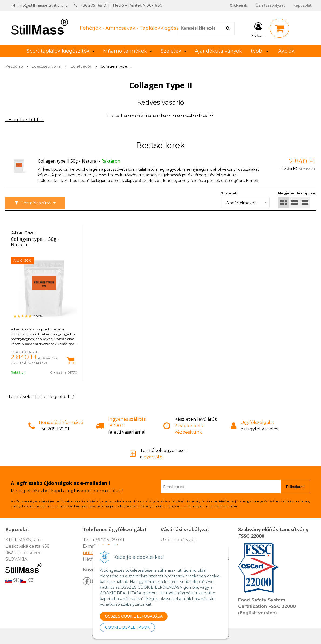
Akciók (286, 51)
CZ (27, 580)
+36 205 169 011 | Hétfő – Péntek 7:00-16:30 (121, 5)
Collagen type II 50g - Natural (68, 161)
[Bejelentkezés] (258, 29)
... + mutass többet (25, 120)
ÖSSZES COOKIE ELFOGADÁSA (134, 616)
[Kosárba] (70, 360)
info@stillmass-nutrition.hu (43, 5)
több (260, 51)
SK (12, 580)
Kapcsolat (302, 5)
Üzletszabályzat (270, 5)
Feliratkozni (295, 487)
